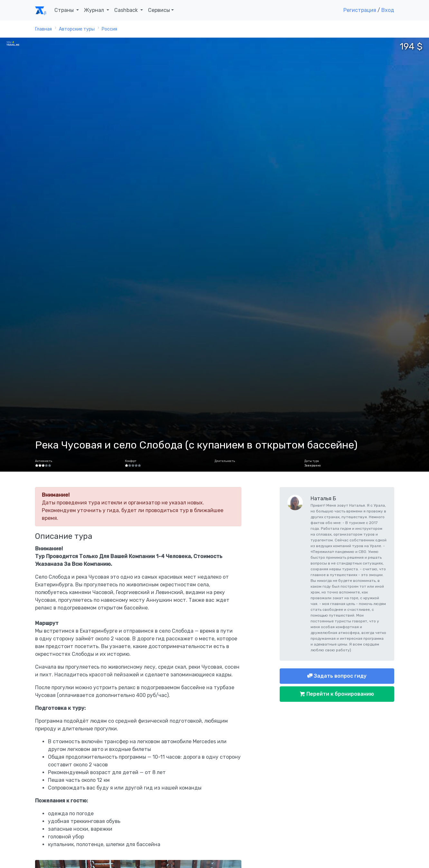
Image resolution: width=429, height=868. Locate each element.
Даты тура (312, 461)
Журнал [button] (95, 10)
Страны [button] (65, 10)
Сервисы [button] (159, 10)
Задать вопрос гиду (340, 676)
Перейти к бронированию (340, 694)
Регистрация (360, 10)
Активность (44, 461)
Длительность (225, 461)
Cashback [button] (127, 10)
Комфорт (131, 461)
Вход (388, 10)
